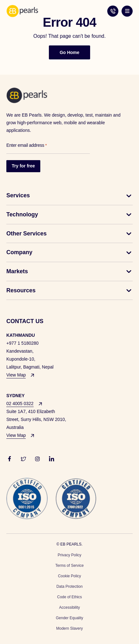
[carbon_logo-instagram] (37, 458)
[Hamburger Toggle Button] (127, 11)
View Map (16, 375)
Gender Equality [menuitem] (69, 618)
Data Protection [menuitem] (70, 586)
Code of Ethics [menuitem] (69, 597)
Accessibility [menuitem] (69, 607)
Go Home (69, 52)
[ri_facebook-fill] (10, 458)
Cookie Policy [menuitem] (70, 576)
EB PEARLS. (71, 544)
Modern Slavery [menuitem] (69, 628)
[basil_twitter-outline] (23, 458)
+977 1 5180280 (23, 343)
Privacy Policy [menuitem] (70, 555)
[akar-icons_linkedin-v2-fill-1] (51, 458)
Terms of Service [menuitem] (69, 566)
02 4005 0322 (113, 11)
